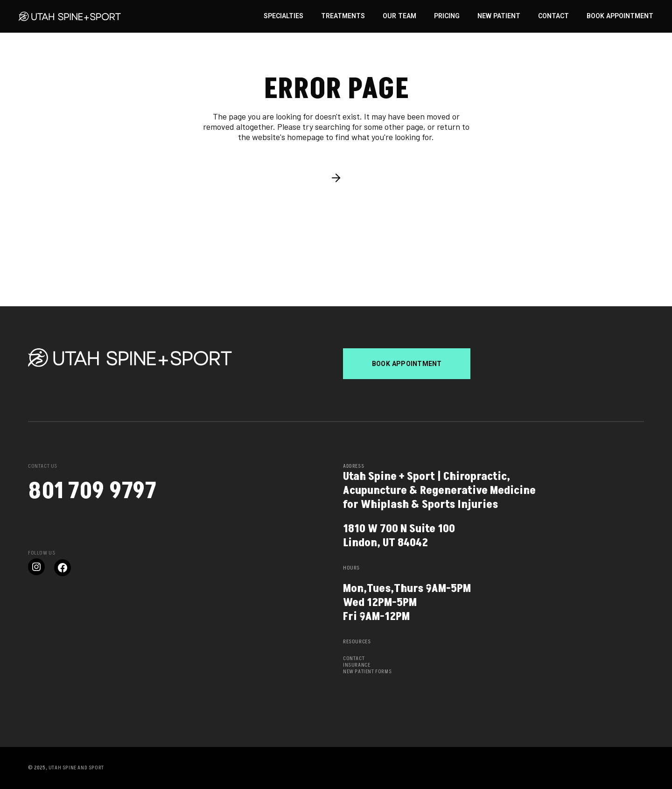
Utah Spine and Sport (76, 768)
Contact (354, 659)
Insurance (357, 665)
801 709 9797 (92, 491)
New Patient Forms (367, 672)
